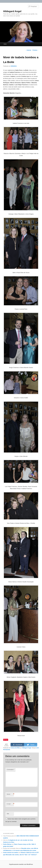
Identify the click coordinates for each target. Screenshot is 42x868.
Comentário (11, 770)
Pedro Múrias (7, 844)
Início (5, 44)
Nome (10, 794)
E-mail (10, 804)
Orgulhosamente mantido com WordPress (21, 864)
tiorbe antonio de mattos (11, 852)
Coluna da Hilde (15, 748)
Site (8, 814)
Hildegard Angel (12, 11)
